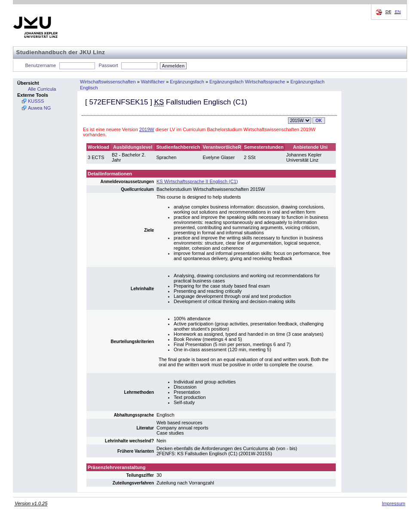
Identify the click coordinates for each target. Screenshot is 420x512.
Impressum (393, 503)
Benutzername (41, 65)
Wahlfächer (153, 82)
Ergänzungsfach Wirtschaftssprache (247, 82)
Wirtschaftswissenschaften (108, 82)
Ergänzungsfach (187, 82)
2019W (147, 129)
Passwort (108, 65)
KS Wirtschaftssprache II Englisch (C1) (197, 181)
